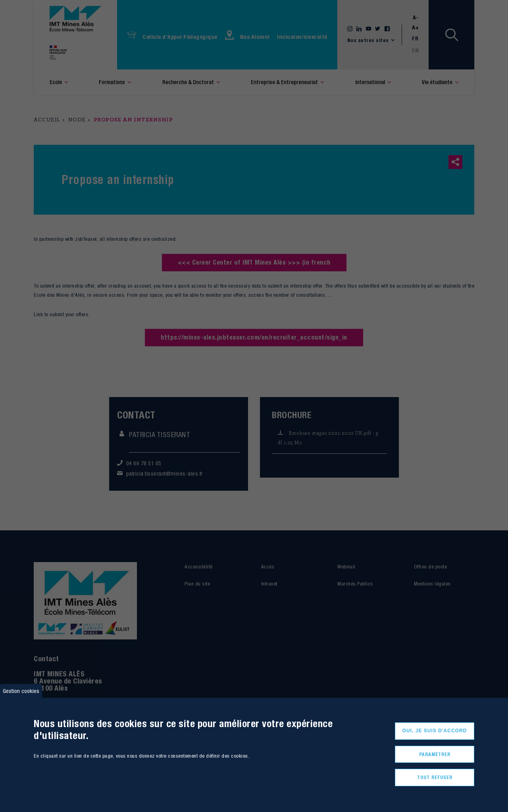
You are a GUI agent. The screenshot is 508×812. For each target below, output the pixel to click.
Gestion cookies (21, 691)
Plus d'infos (45, 775)
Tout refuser (435, 777)
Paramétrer (435, 754)
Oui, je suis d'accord (435, 731)
